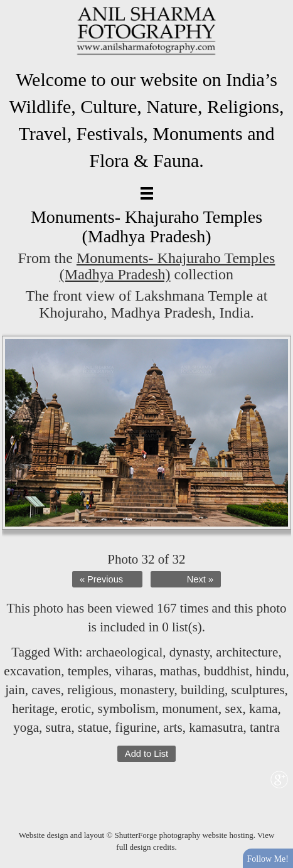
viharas (135, 671)
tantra (265, 727)
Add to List (146, 754)
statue (93, 727)
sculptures (258, 690)
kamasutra (216, 727)
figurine (136, 727)
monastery (147, 690)
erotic (76, 709)
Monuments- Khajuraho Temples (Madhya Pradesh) (168, 266)
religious (90, 690)
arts (173, 727)
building (203, 690)
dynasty (189, 652)
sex (234, 709)
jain (15, 690)
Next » (200, 579)
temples (88, 671)
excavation (32, 671)
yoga (26, 727)
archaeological (124, 652)
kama (263, 709)
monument (190, 709)
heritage (33, 709)
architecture (247, 652)
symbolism (127, 709)
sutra (59, 727)
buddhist (226, 671)
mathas (178, 671)
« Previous (101, 579)
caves (46, 690)
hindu (271, 671)
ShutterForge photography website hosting (184, 835)
